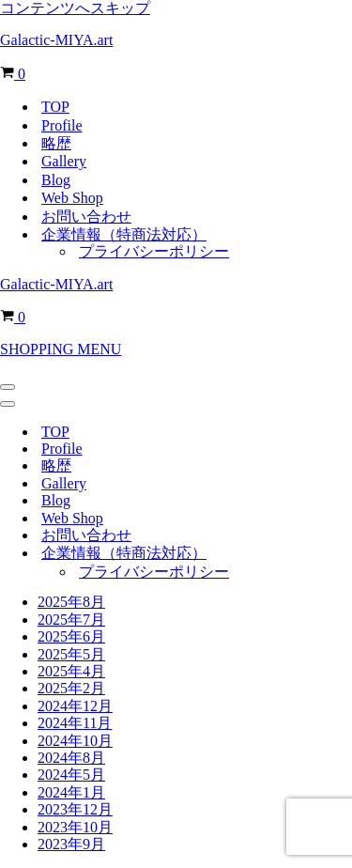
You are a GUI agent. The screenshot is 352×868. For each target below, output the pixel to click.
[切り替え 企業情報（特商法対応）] (329, 553)
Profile (62, 125)
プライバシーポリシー (154, 251)
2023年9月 (71, 844)
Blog (56, 180)
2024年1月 (71, 792)
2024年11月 (75, 723)
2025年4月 (71, 671)
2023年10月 (75, 827)
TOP (55, 107)
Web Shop (72, 198)
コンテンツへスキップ (75, 8)
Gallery (64, 161)
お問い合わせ (86, 217)
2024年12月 (75, 706)
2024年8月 (71, 758)
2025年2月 (71, 688)
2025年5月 (71, 654)
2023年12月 (75, 809)
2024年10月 (75, 741)
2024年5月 (71, 775)
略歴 (56, 143)
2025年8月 (71, 602)
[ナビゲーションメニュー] (8, 387)
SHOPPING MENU (61, 349)
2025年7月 (71, 620)
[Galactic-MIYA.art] (176, 40)
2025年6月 (71, 636)
